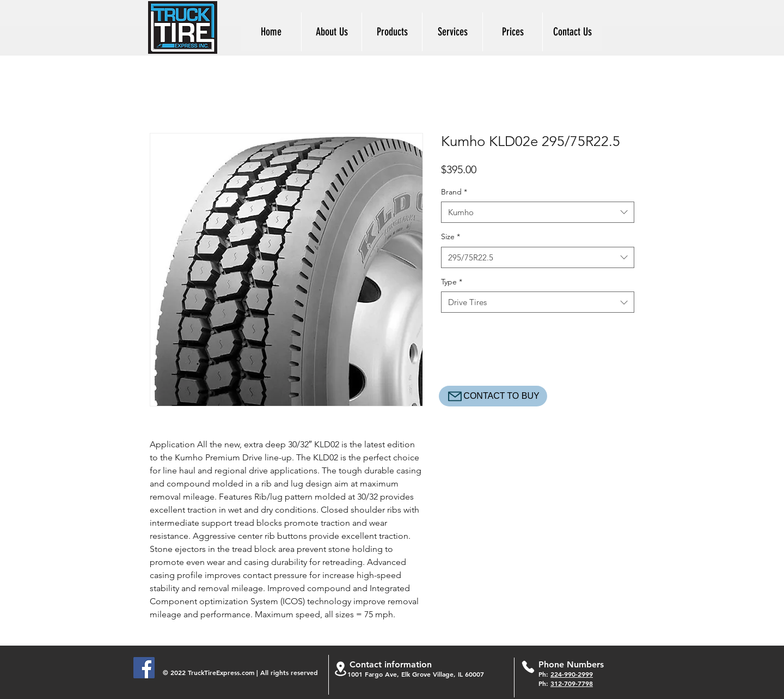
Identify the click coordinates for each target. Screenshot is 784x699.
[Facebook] (144, 668)
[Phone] (528, 667)
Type (452, 282)
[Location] (340, 669)
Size (451, 236)
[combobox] (538, 212)
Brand (454, 192)
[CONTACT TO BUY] (493, 396)
